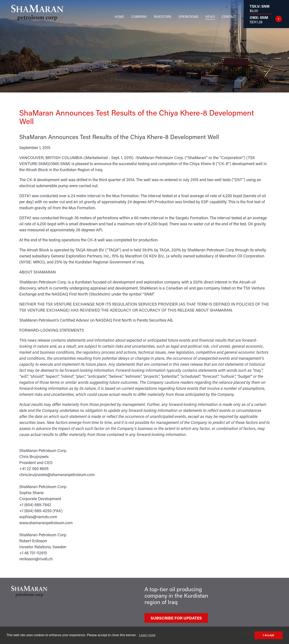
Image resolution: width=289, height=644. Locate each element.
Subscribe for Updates (176, 618)
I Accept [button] (268, 635)
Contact (229, 17)
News (210, 17)
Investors (163, 17)
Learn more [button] (147, 635)
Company (139, 17)
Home (119, 17)
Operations (188, 17)
